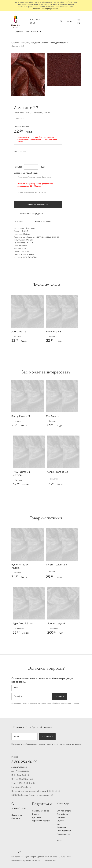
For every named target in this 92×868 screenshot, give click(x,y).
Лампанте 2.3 (19, 332)
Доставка (37, 818)
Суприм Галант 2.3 (58, 472)
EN (79, 23)
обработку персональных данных (65, 703)
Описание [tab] (19, 222)
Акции (59, 841)
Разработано (56, 861)
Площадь (18, 167)
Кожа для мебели (58, 43)
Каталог (25, 43)
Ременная (61, 828)
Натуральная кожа (39, 43)
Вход (70, 22)
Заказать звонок (19, 767)
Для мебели (62, 814)
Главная (15, 43)
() (59, 21)
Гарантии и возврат (41, 821)
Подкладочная (63, 834)
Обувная (19, 32)
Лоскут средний (56, 624)
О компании (17, 815)
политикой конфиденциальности (46, 9)
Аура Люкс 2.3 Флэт (24, 624)
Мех (59, 824)
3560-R (22, 156)
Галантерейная (33, 32)
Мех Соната (53, 416)
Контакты (16, 819)
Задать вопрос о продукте (28, 214)
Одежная (61, 818)
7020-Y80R (17, 156)
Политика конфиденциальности (26, 861)
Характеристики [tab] (43, 222)
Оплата (36, 814)
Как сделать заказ (41, 811)
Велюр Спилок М (21, 416)
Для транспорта (64, 811)
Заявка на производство (38, 205)
